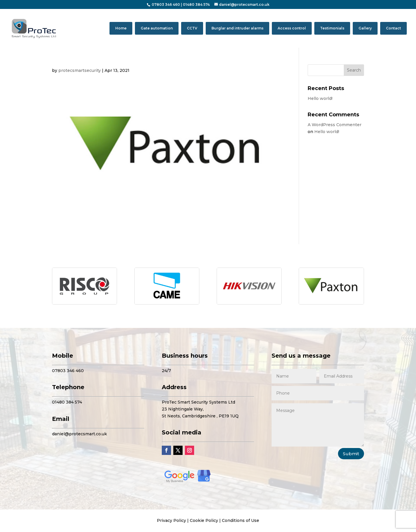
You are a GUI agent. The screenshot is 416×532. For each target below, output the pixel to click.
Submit (351, 454)
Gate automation (157, 28)
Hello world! (320, 98)
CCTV (192, 28)
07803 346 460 (166, 4)
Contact (393, 28)
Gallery (365, 28)
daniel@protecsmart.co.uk (79, 434)
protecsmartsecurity (80, 70)
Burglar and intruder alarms (237, 28)
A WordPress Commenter (335, 125)
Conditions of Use (240, 520)
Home (121, 28)
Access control (292, 28)
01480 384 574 (196, 4)
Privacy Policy (171, 520)
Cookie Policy (204, 520)
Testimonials (332, 28)
